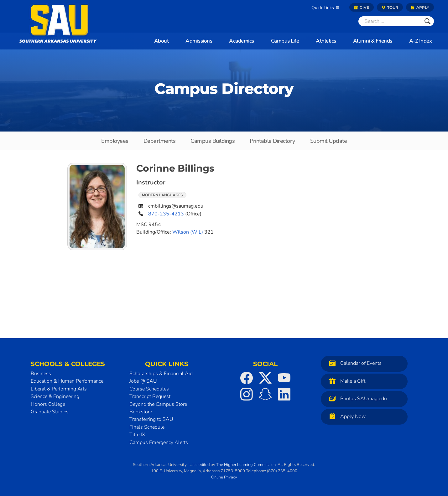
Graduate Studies (50, 412)
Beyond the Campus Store (158, 404)
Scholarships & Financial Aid (161, 374)
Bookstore (141, 412)
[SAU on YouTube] (284, 378)
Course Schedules (149, 389)
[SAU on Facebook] (247, 378)
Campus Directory (224, 89)
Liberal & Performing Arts (59, 389)
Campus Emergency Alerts (159, 442)
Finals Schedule (147, 427)
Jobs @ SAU (143, 381)
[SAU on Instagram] (247, 394)
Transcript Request (150, 396)
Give (362, 7)
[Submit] (427, 21)
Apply (420, 7)
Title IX (137, 435)
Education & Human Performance (67, 381)
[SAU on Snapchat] (265, 394)
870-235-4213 (166, 214)
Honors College (48, 404)
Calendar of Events (354, 363)
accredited (201, 465)
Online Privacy (224, 477)
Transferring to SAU (151, 419)
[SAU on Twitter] (265, 378)
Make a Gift (346, 381)
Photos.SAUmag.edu (357, 398)
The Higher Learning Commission (246, 465)
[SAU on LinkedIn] (284, 394)
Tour (390, 7)
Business (41, 374)
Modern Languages (162, 195)
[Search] (390, 21)
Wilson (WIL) (188, 232)
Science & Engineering (55, 396)
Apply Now (346, 416)
